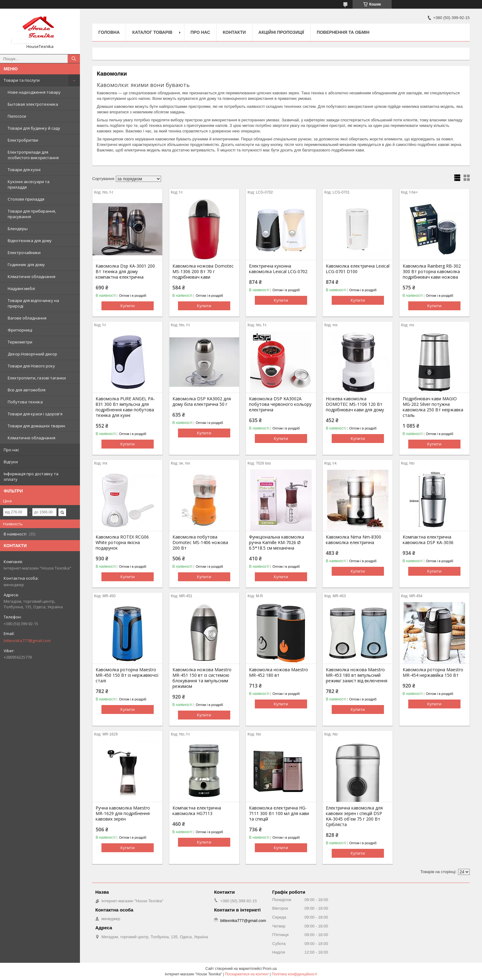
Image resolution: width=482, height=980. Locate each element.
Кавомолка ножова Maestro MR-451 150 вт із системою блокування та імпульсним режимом (202, 678)
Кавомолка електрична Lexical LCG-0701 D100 (358, 269)
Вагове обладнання (27, 318)
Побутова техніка (25, 402)
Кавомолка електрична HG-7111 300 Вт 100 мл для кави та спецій (279, 813)
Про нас (11, 450)
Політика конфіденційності (294, 974)
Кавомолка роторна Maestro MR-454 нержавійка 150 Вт (433, 672)
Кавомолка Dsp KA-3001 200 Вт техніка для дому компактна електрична (125, 272)
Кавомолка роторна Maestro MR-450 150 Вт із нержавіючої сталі (127, 675)
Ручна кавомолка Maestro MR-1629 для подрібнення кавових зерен (123, 813)
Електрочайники (24, 253)
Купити (128, 306)
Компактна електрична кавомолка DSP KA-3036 (428, 540)
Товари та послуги (22, 80)
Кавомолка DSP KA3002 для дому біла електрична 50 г (202, 402)
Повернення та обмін (343, 32)
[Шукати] (74, 59)
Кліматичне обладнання (32, 276)
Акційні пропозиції (281, 32)
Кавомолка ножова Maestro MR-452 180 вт (279, 672)
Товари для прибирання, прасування (32, 214)
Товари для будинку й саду (34, 128)
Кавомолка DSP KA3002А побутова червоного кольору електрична (280, 404)
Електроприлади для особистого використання (33, 155)
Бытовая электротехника (33, 104)
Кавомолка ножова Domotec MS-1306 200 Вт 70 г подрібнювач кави (203, 272)
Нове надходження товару (34, 92)
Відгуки (11, 462)
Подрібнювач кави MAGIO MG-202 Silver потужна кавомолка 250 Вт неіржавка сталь (433, 407)
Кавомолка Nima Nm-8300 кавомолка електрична (354, 540)
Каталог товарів (152, 32)
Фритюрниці (20, 330)
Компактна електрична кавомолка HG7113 (197, 811)
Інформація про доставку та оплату (31, 476)
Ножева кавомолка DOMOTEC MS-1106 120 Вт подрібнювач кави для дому (355, 404)
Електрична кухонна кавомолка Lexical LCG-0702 (278, 269)
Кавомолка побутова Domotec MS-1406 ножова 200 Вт (200, 543)
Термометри (20, 342)
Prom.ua (270, 969)
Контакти (234, 32)
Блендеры (18, 229)
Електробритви (23, 140)
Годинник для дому (26, 265)
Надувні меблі (21, 288)
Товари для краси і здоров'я (35, 414)
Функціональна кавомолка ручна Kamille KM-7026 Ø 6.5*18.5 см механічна (277, 543)
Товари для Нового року (31, 366)
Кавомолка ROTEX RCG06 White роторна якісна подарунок (122, 543)
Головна (109, 32)
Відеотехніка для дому (30, 241)
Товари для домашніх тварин (36, 426)
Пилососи (17, 116)
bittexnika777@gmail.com (27, 641)
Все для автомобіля (27, 390)
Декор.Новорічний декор (32, 354)
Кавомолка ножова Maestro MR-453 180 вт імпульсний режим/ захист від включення (357, 675)
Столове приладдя (26, 199)
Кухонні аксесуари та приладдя (29, 184)
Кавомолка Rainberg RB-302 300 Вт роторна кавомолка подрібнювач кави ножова (432, 272)
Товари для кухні (24, 170)
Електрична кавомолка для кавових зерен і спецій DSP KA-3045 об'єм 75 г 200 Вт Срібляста (354, 816)
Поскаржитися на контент (247, 974)
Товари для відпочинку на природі (33, 303)
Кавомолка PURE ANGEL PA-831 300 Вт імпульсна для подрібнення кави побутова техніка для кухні (125, 407)
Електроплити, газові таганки (37, 378)
